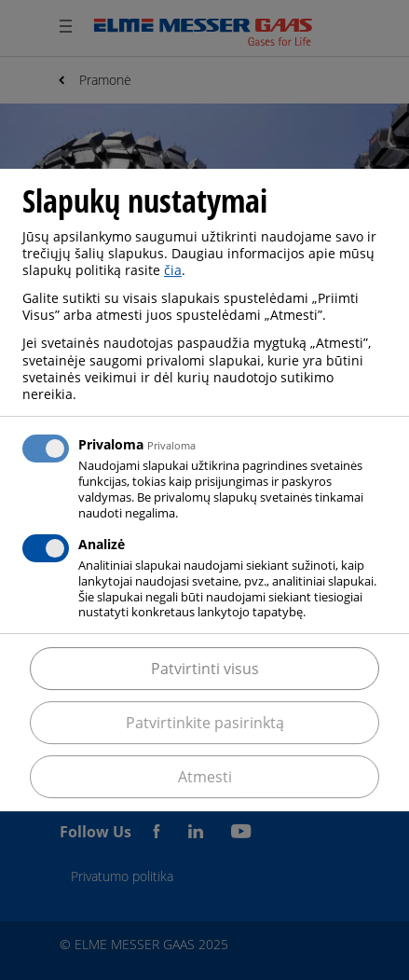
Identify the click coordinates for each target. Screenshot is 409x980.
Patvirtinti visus (205, 669)
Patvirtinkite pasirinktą (205, 723)
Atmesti (205, 777)
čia (173, 270)
